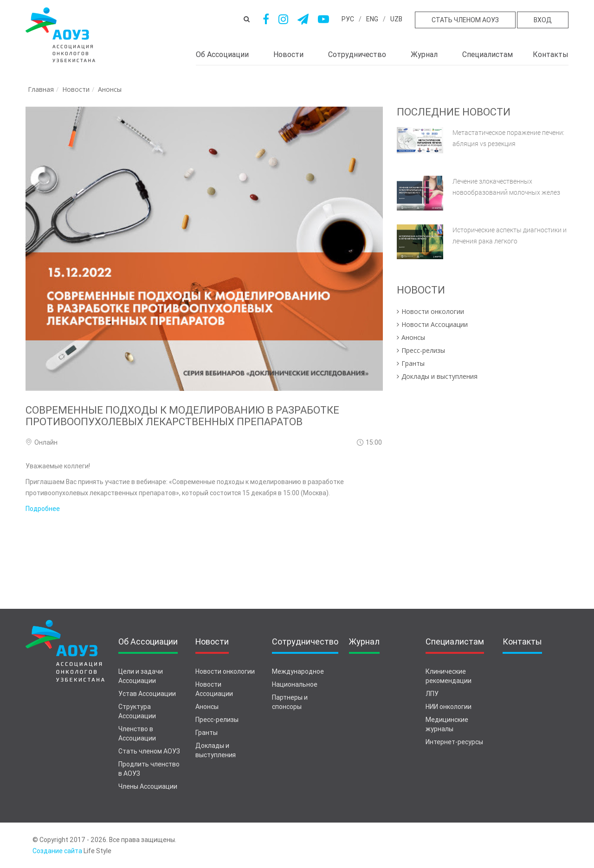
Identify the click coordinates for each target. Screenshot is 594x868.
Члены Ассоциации (148, 786)
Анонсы (110, 89)
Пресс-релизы (217, 720)
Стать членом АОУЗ (465, 20)
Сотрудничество (357, 54)
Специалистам (487, 54)
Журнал (424, 54)
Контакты (551, 54)
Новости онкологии (225, 671)
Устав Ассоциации (147, 694)
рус (348, 19)
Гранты (207, 733)
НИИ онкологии (449, 707)
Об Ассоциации (222, 54)
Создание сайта (57, 851)
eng (372, 19)
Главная (41, 89)
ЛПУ (432, 694)
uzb (396, 19)
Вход (543, 20)
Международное (298, 671)
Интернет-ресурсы (454, 742)
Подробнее (43, 509)
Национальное (295, 684)
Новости (288, 54)
